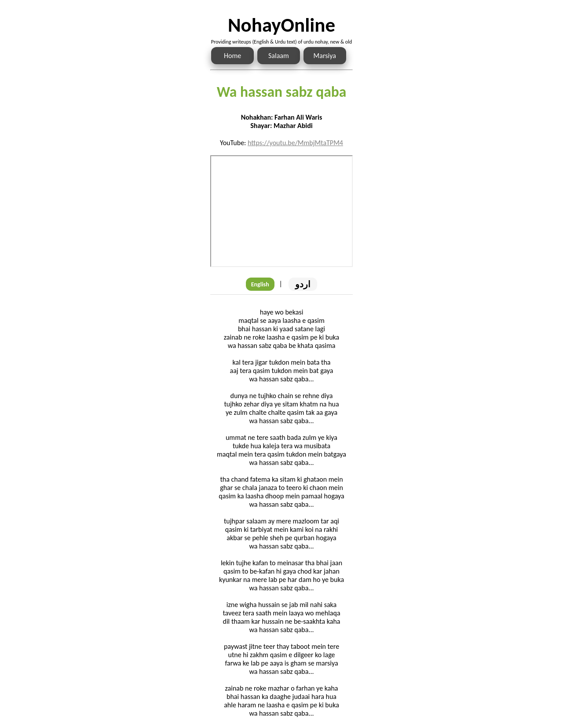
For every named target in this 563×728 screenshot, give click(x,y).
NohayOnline (281, 25)
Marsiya (325, 56)
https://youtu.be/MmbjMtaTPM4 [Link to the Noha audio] (295, 143)
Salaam (279, 56)
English (260, 284)
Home (232, 56)
